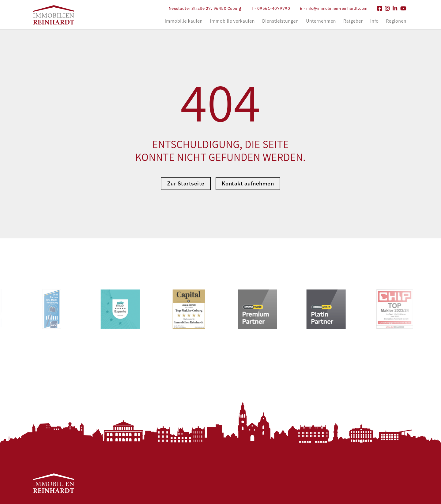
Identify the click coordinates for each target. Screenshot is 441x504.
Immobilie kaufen (184, 21)
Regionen (396, 21)
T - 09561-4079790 (271, 8)
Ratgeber (353, 21)
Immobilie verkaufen (232, 21)
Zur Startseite (186, 183)
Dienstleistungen (280, 21)
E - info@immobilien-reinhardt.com (334, 8)
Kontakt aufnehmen (248, 183)
